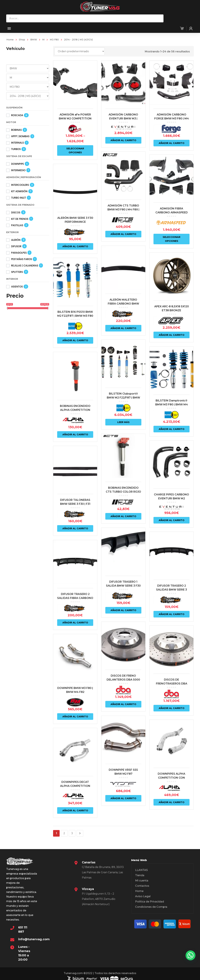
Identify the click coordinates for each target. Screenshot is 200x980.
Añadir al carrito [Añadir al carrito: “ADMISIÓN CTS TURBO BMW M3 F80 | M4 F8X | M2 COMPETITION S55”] (123, 234)
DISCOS (16, 212)
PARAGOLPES (19, 253)
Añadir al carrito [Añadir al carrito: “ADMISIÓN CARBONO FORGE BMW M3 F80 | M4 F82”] (171, 143)
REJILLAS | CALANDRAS (25, 266)
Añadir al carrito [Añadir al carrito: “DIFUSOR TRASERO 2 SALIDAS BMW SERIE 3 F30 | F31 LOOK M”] (171, 611)
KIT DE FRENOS (20, 219)
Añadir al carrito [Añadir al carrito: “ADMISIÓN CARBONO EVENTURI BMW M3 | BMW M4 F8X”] (123, 140)
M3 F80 (54, 40)
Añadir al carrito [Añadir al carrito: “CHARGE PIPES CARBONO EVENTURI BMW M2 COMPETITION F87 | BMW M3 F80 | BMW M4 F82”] (171, 518)
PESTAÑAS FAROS (22, 259)
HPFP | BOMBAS (20, 136)
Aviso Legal (143, 896)
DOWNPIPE (18, 164)
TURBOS (16, 149)
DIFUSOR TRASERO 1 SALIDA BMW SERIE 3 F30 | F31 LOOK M (123, 583)
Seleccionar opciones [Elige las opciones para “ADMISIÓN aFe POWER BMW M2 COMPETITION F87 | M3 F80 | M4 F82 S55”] (75, 150)
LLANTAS (141, 870)
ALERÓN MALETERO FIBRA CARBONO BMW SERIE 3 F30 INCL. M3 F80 (123, 303)
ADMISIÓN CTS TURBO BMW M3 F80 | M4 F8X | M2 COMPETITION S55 (123, 209)
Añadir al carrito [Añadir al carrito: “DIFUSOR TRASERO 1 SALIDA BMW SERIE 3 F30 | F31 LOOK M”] (123, 607)
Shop (22, 40)
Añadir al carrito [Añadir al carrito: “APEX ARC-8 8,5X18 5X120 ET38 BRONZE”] (171, 334)
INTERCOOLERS (20, 185)
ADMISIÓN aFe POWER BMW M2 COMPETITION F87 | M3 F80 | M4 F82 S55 (75, 119)
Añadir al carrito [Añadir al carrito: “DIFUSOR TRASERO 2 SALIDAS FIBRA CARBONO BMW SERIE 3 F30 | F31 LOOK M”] (75, 620)
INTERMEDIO (18, 170)
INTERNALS (18, 143)
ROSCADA (17, 115)
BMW (34, 40)
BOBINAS (16, 130)
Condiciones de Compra (151, 907)
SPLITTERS (17, 272)
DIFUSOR (16, 246)
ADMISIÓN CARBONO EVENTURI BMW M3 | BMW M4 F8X (123, 119)
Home (10, 40)
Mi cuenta (142, 881)
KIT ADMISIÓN (19, 191)
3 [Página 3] (72, 833)
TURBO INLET (19, 198)
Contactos (142, 886)
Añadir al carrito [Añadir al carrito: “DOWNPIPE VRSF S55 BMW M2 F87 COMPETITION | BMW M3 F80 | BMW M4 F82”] (123, 794)
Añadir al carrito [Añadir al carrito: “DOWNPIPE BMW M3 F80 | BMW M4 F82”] (75, 713)
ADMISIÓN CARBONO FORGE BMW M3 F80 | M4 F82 (171, 119)
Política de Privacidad (150, 902)
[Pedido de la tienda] (80, 51)
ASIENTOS (17, 287)
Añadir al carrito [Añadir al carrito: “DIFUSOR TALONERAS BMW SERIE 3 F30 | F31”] (75, 526)
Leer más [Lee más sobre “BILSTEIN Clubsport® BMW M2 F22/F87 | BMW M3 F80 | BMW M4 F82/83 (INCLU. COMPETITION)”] (123, 421)
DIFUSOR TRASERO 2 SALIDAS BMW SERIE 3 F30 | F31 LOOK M (171, 587)
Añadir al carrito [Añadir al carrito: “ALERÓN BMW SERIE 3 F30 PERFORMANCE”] (75, 246)
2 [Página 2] (64, 833)
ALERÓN (16, 240)
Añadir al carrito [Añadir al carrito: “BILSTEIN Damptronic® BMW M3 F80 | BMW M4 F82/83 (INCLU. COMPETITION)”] (171, 427)
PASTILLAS (17, 225)
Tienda (140, 875)
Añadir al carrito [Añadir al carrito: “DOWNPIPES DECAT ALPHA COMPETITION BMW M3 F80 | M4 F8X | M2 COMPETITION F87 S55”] (75, 807)
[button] (190, 955)
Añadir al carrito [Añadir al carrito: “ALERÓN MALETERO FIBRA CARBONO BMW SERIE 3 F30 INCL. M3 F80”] (123, 327)
